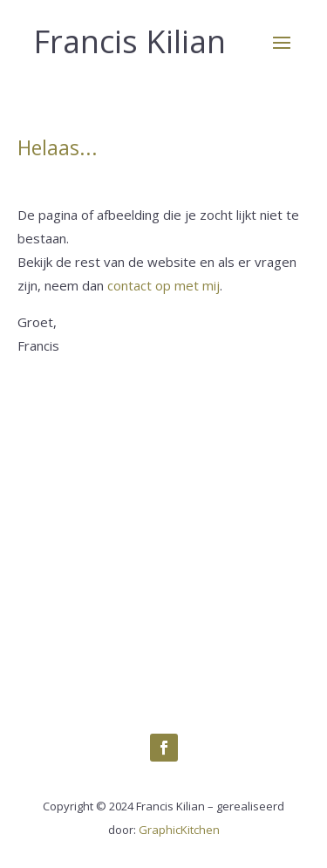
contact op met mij (163, 285)
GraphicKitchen (179, 830)
